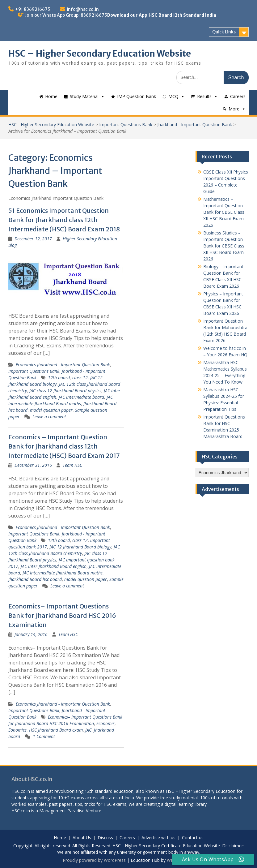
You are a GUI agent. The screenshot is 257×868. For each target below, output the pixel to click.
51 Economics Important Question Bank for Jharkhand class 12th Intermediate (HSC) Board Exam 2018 (64, 220)
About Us (82, 838)
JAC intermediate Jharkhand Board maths (63, 573)
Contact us (193, 838)
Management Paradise (62, 811)
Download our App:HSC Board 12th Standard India (162, 15)
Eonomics (17, 730)
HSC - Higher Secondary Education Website (51, 125)
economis (105, 723)
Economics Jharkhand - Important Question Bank (63, 365)
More (234, 109)
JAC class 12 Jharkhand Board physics (65, 391)
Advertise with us (158, 838)
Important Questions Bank (126, 125)
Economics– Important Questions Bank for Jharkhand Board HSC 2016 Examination (62, 615)
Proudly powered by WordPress (94, 860)
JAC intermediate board (81, 397)
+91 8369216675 (33, 9)
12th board (59, 378)
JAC (88, 730)
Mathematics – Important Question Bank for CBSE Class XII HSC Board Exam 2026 (224, 212)
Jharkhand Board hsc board (35, 579)
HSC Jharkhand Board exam (56, 730)
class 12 (80, 378)
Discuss (105, 838)
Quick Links (224, 32)
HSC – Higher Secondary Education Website (100, 54)
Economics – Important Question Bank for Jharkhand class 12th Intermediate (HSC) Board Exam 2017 (64, 446)
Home (51, 96)
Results (204, 96)
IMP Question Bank (137, 96)
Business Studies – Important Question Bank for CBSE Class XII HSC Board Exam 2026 (224, 246)
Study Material (84, 96)
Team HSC (72, 465)
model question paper (51, 410)
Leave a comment (49, 417)
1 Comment (44, 736)
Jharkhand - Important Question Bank (195, 125)
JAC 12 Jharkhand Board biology (80, 547)
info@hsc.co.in (83, 9)
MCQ (173, 96)
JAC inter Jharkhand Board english (54, 566)
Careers (238, 96)
